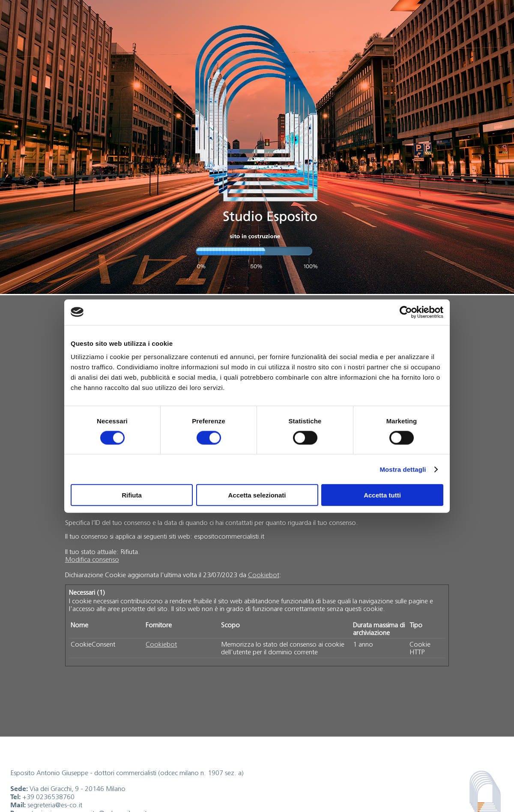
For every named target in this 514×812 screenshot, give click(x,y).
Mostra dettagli (403, 469)
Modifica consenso (92, 559)
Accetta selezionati (257, 495)
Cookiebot (264, 575)
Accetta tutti (382, 495)
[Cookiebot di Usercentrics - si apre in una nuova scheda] (406, 312)
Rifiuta (132, 495)
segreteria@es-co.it (55, 805)
